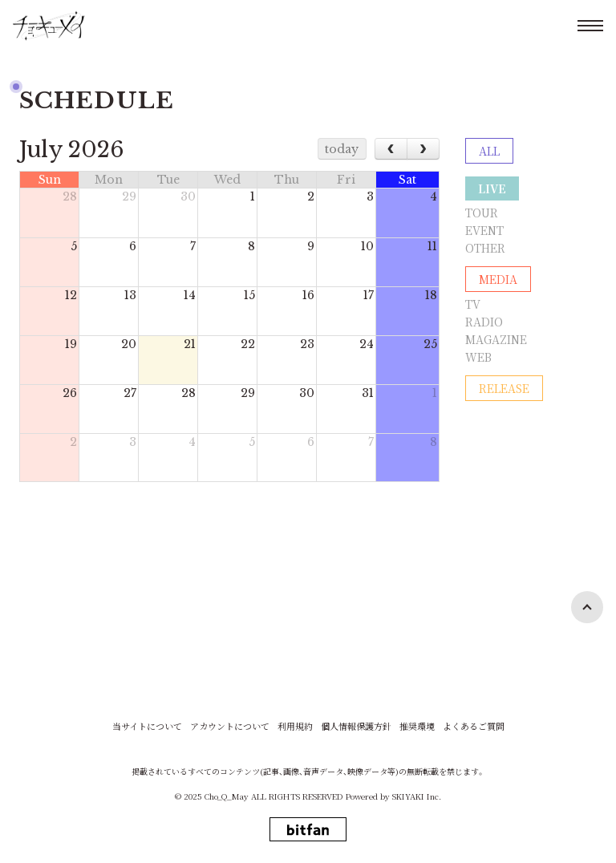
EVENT (484, 230)
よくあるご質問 (474, 726)
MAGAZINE (496, 339)
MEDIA (498, 279)
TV (473, 304)
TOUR (482, 213)
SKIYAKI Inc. (417, 796)
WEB (478, 357)
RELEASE (504, 388)
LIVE (492, 188)
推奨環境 (417, 726)
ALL (489, 151)
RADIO (484, 322)
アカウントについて (230, 726)
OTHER (485, 248)
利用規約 (295, 726)
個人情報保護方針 (356, 726)
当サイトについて (147, 726)
